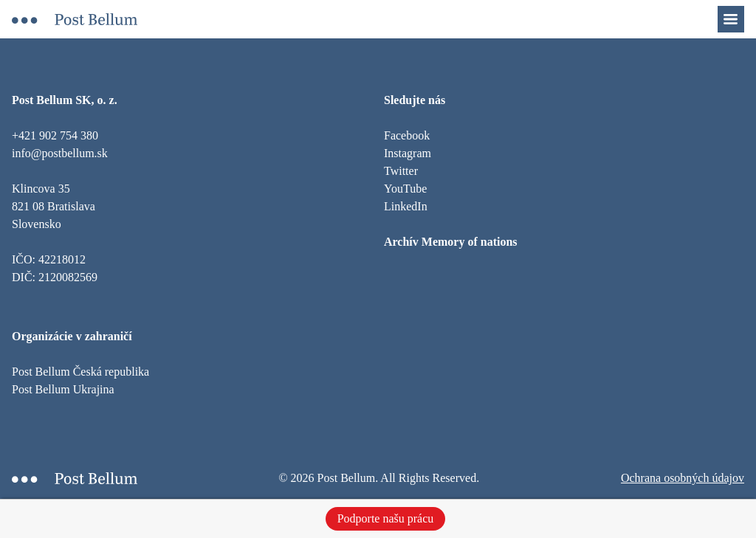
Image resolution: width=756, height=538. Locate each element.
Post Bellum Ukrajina (63, 389)
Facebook (407, 135)
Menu (738, 14)
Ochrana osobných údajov (683, 478)
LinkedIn (406, 206)
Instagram (408, 153)
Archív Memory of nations (451, 242)
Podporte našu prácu (386, 518)
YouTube (405, 189)
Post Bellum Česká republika (80, 372)
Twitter (401, 171)
